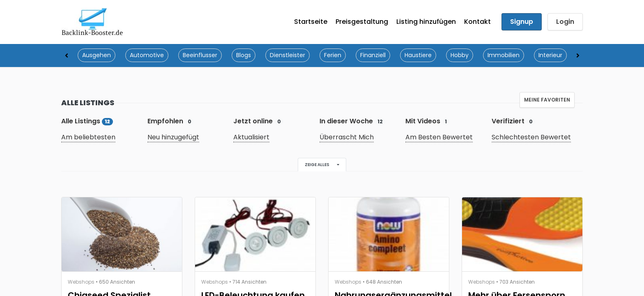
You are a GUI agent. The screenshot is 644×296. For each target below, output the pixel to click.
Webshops (81, 282)
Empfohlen (171, 121)
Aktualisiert (251, 138)
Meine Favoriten (547, 100)
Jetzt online (259, 121)
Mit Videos (428, 121)
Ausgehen (97, 55)
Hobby (460, 55)
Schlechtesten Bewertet (531, 138)
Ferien (333, 55)
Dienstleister (287, 55)
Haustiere (418, 55)
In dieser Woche (353, 121)
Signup (522, 22)
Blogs (244, 55)
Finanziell (373, 55)
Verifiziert (514, 121)
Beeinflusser (200, 55)
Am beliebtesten (88, 138)
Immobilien (504, 55)
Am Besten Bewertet (439, 138)
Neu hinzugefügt (173, 138)
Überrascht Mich (347, 138)
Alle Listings (87, 121)
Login (565, 22)
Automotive (147, 55)
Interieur (550, 55)
